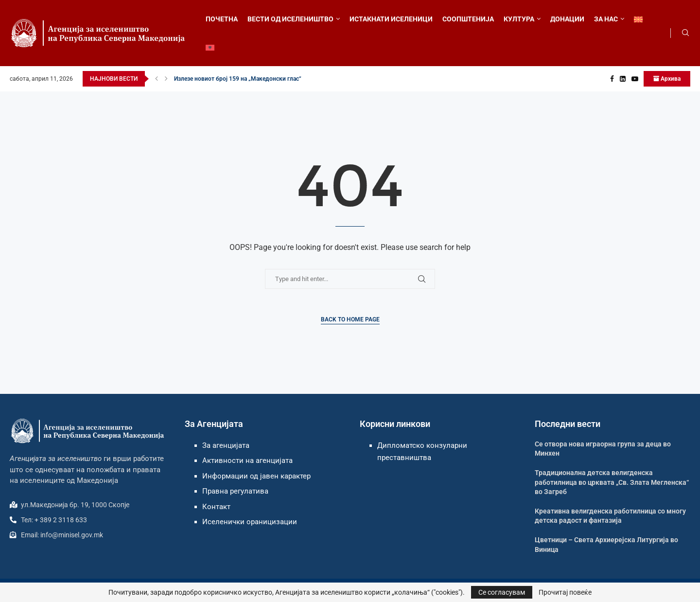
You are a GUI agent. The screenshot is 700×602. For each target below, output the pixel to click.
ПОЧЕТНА (222, 19)
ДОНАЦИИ (567, 19)
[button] (157, 79)
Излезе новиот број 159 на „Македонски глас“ (238, 79)
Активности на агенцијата (247, 460)
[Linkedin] (623, 79)
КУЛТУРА (519, 19)
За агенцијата (226, 445)
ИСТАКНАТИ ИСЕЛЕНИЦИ (391, 19)
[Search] (685, 33)
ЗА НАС (606, 19)
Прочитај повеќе (565, 592)
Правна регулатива (235, 491)
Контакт (216, 507)
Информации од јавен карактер (256, 476)
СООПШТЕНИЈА (468, 19)
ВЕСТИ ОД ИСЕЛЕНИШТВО (290, 19)
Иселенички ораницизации (250, 522)
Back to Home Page (350, 319)
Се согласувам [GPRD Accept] (502, 592)
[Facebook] (612, 79)
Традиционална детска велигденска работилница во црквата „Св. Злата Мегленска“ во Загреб (612, 482)
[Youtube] (635, 79)
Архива (667, 79)
